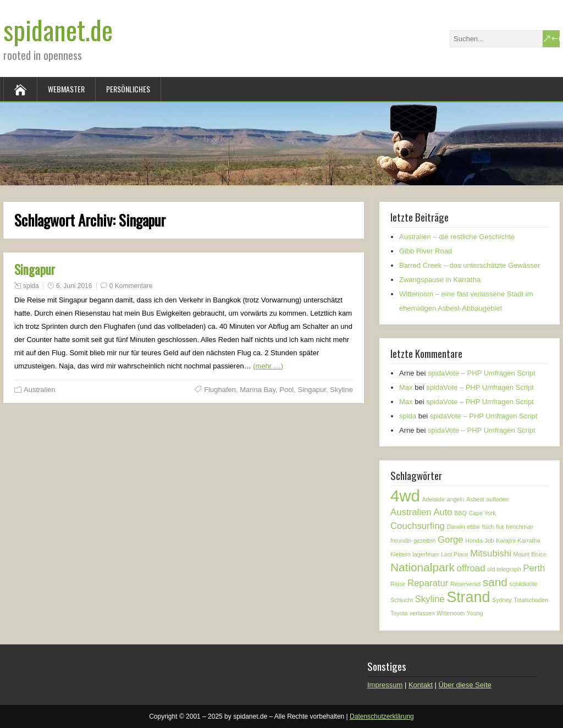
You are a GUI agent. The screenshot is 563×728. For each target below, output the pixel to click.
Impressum (385, 685)
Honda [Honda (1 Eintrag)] (474, 541)
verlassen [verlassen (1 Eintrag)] (422, 613)
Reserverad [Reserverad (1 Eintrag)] (465, 584)
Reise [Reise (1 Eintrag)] (398, 584)
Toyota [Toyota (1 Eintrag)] (399, 613)
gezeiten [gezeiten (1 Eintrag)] (424, 541)
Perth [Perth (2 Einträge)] (534, 568)
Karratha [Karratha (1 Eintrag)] (529, 541)
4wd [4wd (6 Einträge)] (405, 496)
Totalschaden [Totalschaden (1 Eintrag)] (531, 600)
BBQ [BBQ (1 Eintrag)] (460, 513)
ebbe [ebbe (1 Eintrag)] (473, 527)
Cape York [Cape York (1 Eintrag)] (482, 513)
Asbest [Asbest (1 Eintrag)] (475, 499)
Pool (286, 390)
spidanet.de (58, 29)
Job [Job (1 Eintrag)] (489, 541)
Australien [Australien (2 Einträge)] (411, 512)
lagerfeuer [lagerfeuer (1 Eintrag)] (426, 554)
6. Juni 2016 (74, 286)
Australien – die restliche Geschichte (457, 237)
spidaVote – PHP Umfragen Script (482, 373)
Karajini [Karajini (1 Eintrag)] (506, 541)
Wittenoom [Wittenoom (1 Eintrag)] (451, 613)
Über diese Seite (465, 685)
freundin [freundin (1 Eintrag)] (401, 541)
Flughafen (220, 390)
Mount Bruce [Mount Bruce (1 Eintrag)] (530, 554)
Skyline (341, 390)
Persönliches (128, 89)
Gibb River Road (426, 251)
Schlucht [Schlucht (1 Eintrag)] (402, 600)
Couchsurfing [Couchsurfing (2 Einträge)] (418, 526)
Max (406, 387)
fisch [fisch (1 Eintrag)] (488, 527)
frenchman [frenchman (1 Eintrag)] (520, 527)
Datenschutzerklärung (382, 716)
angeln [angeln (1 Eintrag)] (456, 499)
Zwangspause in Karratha (440, 280)
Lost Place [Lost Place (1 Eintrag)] (455, 554)
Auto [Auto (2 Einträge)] (443, 512)
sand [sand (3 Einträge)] (495, 582)
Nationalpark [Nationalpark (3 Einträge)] (423, 567)
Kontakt (421, 685)
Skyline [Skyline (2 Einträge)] (430, 599)
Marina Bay (258, 390)
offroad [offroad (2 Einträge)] (471, 568)
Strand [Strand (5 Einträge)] (468, 597)
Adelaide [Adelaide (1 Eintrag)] (433, 499)
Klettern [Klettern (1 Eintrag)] (401, 554)
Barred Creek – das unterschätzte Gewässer (470, 265)
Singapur (35, 269)
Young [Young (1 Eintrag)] (475, 613)
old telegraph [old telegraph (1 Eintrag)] (504, 569)
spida (31, 286)
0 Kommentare (131, 286)
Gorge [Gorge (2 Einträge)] (451, 540)
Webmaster (66, 89)
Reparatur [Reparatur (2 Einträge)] (428, 583)
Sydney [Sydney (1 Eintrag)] (502, 600)
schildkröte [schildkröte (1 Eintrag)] (524, 584)
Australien (40, 390)
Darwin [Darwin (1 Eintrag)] (456, 527)
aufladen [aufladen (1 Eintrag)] (497, 499)
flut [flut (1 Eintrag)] (500, 527)
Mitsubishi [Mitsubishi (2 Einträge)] (491, 553)
